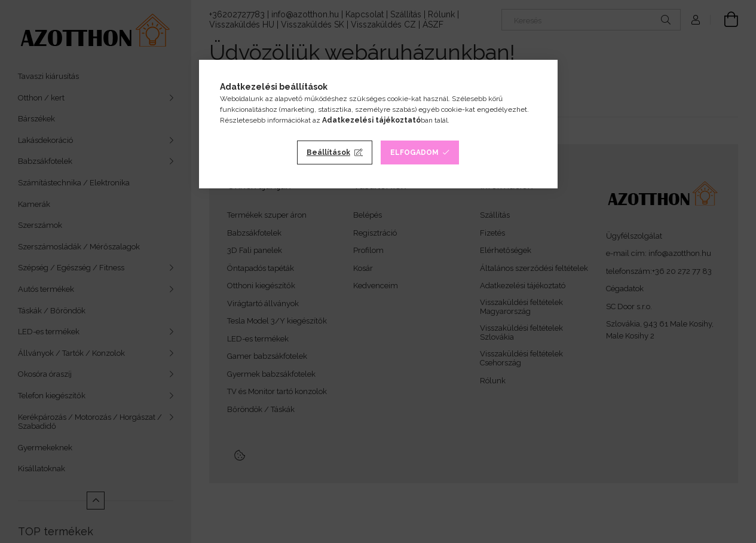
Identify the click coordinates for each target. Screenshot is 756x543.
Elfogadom (414, 152)
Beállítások (328, 152)
